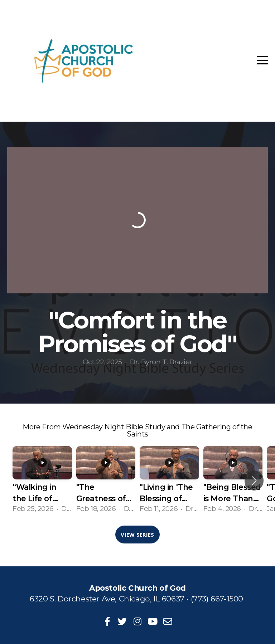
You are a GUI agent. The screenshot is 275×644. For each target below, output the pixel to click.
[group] (42, 480)
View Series (137, 535)
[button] (254, 480)
